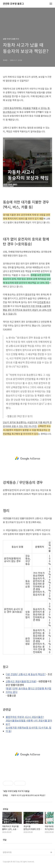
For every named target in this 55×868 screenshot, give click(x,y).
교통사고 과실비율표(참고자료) (21, 681)
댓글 (5, 840)
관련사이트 (7, 852)
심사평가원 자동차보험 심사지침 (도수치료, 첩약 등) (28, 729)
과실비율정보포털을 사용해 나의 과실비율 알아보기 (29, 722)
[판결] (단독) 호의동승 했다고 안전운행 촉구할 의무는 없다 (28, 690)
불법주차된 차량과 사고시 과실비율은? (25, 717)
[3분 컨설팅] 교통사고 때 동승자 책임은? (26, 674)
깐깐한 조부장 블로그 (13, 4)
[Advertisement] (27, 458)
